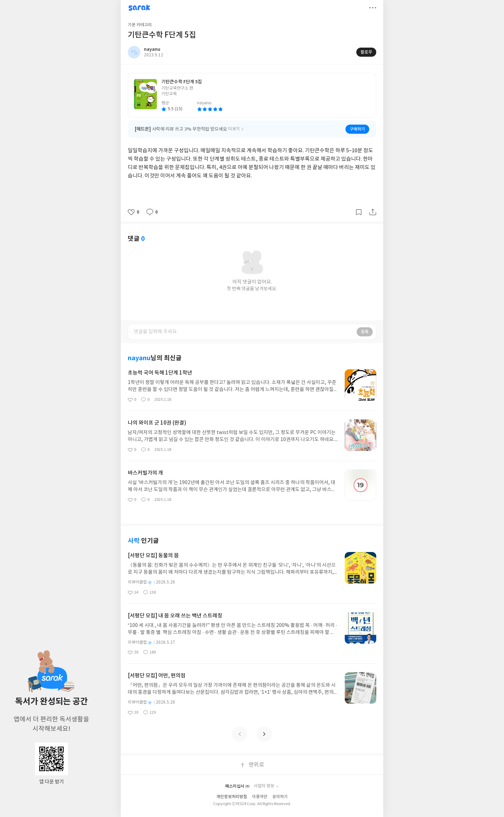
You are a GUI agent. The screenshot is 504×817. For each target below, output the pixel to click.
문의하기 (280, 797)
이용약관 (260, 797)
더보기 (373, 8)
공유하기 (373, 212)
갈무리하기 (359, 212)
